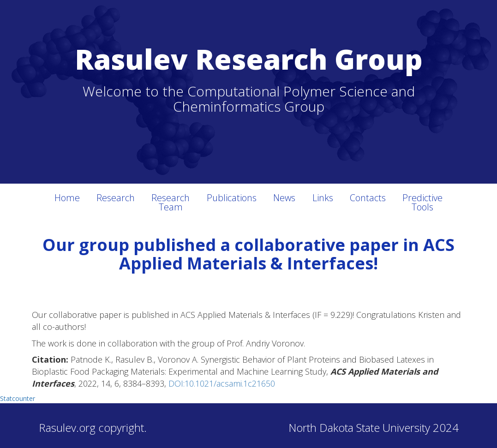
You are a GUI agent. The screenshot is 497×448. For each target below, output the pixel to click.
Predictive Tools (422, 202)
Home (67, 198)
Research (116, 198)
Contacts (368, 198)
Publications (232, 198)
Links (323, 198)
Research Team (171, 202)
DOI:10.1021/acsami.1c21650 (222, 383)
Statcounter (18, 398)
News (284, 198)
